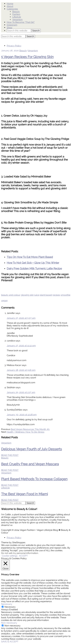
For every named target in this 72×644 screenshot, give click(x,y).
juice (37, 295)
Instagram (12, 25)
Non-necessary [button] (9, 623)
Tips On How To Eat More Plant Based (30, 257)
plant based (46, 295)
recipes (56, 295)
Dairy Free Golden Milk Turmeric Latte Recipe (34, 268)
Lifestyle (17, 17)
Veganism (17, 20)
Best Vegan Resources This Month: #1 (30, 429)
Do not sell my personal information (20, 553)
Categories (12, 9)
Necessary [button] (7, 604)
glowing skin (27, 295)
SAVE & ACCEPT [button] (10, 642)
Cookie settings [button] (10, 556)
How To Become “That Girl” (21, 22)
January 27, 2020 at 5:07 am (21, 318)
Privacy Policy (14, 46)
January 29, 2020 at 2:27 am (21, 392)
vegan (4, 301)
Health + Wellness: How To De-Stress (25, 432)
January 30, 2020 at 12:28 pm (22, 415)
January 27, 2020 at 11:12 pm (21, 346)
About (10, 6)
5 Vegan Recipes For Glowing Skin (27, 57)
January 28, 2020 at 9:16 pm (21, 370)
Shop (9, 27)
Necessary (10, 607)
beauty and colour (11, 295)
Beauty (16, 12)
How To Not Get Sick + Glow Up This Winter (33, 263)
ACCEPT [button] (23, 556)
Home (10, 4)
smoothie (65, 295)
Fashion (16, 14)
